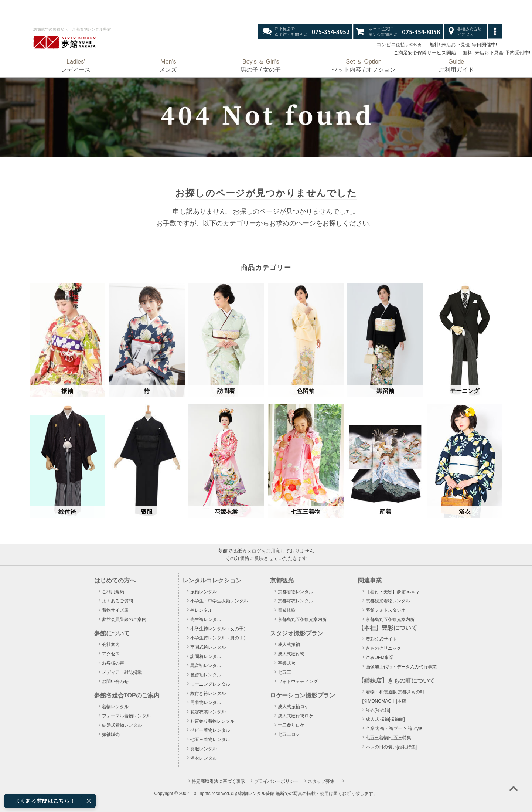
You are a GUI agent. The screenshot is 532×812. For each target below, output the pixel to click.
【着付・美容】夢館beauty (392, 592)
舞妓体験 (287, 610)
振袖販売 (111, 734)
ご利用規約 (113, 592)
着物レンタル (115, 707)
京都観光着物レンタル (388, 601)
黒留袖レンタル (206, 666)
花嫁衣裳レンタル (208, 712)
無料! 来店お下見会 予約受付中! (496, 53)
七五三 (284, 672)
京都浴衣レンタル (296, 601)
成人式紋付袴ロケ (296, 716)
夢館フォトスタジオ (386, 610)
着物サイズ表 (115, 610)
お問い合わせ (115, 682)
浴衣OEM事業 (380, 658)
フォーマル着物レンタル (126, 716)
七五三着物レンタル (210, 740)
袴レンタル (201, 610)
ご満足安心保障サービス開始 (422, 53)
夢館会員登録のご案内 (124, 619)
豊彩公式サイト (381, 639)
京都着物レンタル (296, 592)
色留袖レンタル (206, 675)
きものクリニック (383, 648)
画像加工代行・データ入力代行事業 (401, 667)
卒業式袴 (287, 663)
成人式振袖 (289, 645)
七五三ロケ (289, 734)
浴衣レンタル (204, 758)
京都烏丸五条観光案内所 (302, 619)
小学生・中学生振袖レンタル (219, 601)
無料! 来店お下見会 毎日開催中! (463, 45)
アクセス (111, 654)
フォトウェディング (298, 682)
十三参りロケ (291, 725)
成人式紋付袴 (291, 654)
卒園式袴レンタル (208, 647)
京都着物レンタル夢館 (252, 794)
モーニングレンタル (210, 684)
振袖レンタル (204, 592)
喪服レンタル (204, 749)
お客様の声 (113, 663)
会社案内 (111, 645)
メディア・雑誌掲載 (122, 672)
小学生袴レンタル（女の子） (219, 629)
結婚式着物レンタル (122, 725)
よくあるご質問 (117, 601)
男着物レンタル (206, 703)
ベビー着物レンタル (210, 730)
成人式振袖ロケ (293, 707)
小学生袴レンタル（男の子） (219, 638)
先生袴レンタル (206, 619)
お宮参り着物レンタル (212, 721)
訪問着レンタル (206, 656)
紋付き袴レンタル (208, 693)
